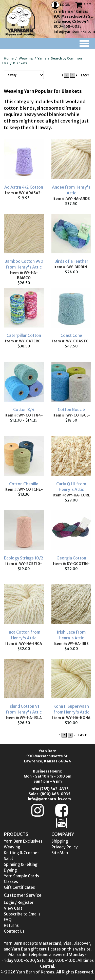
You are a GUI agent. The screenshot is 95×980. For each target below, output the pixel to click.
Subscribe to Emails (22, 914)
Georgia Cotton (71, 558)
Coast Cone (71, 335)
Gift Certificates (19, 887)
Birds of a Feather (71, 261)
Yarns (42, 58)
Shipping (60, 841)
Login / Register (19, 902)
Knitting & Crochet (21, 853)
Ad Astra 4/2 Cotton (24, 187)
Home (9, 58)
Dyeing (10, 870)
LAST (85, 75)
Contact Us (14, 931)
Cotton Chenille (24, 484)
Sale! (8, 858)
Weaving (26, 58)
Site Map (60, 853)
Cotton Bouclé (71, 409)
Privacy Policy (65, 847)
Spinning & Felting (21, 864)
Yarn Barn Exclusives (23, 841)
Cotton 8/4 (24, 409)
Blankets (20, 63)
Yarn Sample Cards (21, 876)
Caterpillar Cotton (24, 335)
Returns (11, 925)
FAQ (8, 919)
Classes (11, 881)
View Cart (13, 908)
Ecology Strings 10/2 (24, 558)
